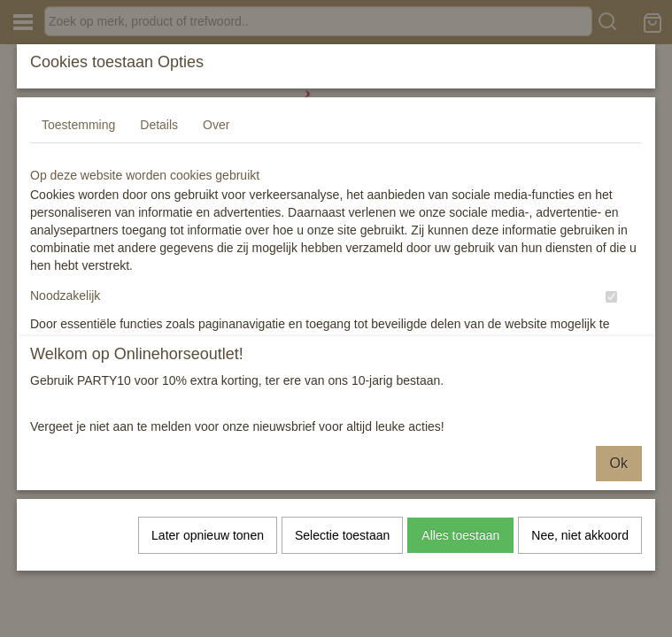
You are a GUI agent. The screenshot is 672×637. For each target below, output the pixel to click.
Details (159, 147)
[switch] (611, 319)
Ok (619, 463)
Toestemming (78, 147)
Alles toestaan (460, 535)
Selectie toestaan (342, 535)
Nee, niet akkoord (580, 535)
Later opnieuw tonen (208, 535)
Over (216, 147)
